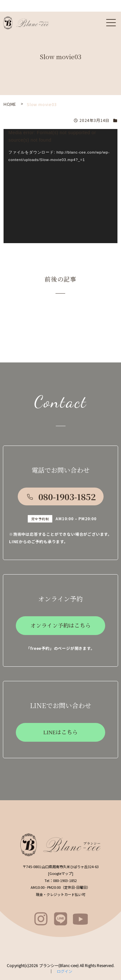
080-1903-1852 (67, 496)
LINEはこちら (60, 732)
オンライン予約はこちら (60, 626)
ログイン (65, 971)
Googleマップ (61, 873)
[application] (60, 186)
